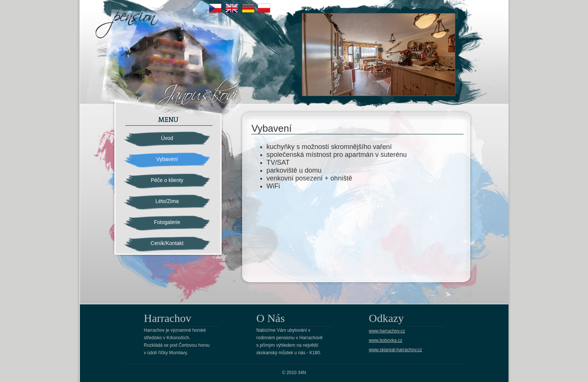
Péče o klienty (167, 180)
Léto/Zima (167, 201)
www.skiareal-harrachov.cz (396, 350)
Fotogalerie (167, 222)
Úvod (167, 138)
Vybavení (167, 159)
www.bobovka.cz (386, 340)
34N (302, 373)
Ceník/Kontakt (167, 243)
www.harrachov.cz (387, 331)
